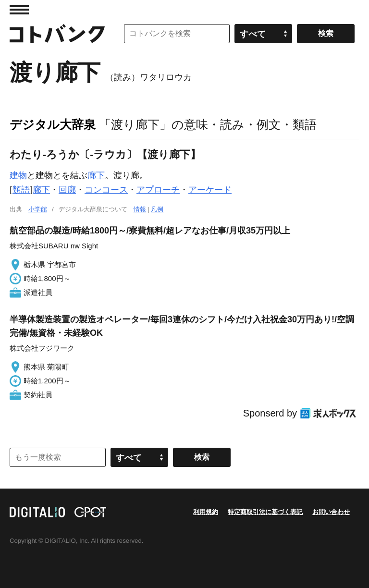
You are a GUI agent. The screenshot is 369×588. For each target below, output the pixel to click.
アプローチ (158, 190)
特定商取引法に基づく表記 (265, 512)
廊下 (96, 175)
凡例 (157, 209)
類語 (21, 190)
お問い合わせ (331, 512)
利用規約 (206, 512)
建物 (18, 175)
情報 (140, 209)
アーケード (210, 190)
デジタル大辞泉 (53, 124)
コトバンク (57, 34)
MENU (19, 10)
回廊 (67, 190)
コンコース (106, 190)
